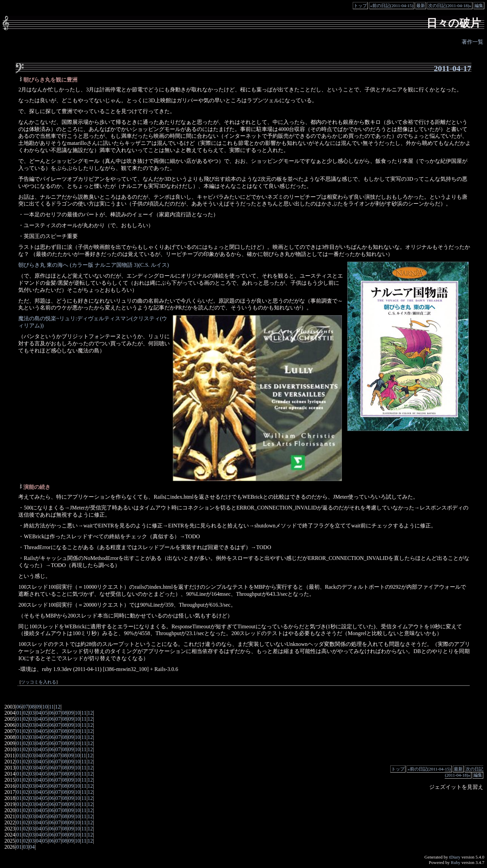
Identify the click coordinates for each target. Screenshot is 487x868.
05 (45, 713)
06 (19, 707)
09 (39, 707)
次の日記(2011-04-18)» (450, 6)
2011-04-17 (453, 68)
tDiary (455, 857)
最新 (421, 6)
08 (32, 707)
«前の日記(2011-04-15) (392, 6)
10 (45, 707)
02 (25, 713)
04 (39, 713)
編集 (479, 6)
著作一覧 (472, 42)
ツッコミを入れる (39, 682)
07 (25, 707)
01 (19, 713)
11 (51, 707)
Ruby (456, 862)
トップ (360, 6)
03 (32, 713)
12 (58, 707)
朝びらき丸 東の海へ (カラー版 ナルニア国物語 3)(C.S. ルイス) (94, 265)
